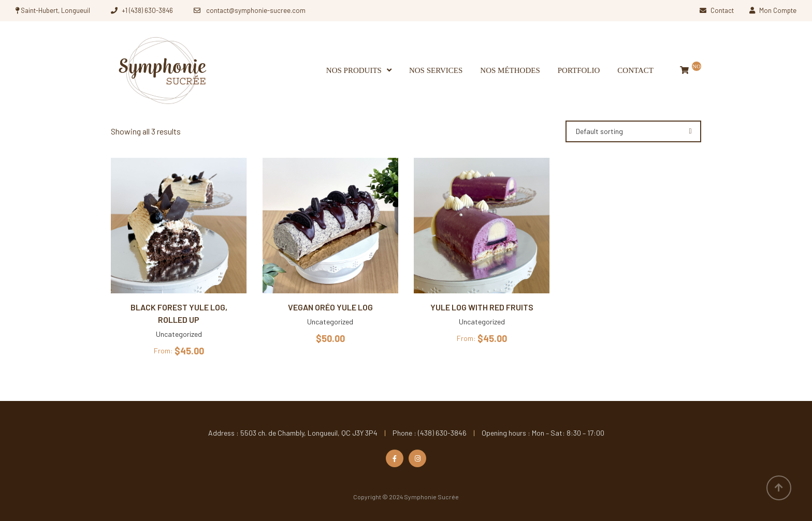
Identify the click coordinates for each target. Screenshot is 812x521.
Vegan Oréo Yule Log (330, 307)
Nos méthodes (510, 70)
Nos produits (354, 70)
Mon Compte (773, 10)
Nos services (436, 70)
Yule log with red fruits (482, 307)
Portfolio (579, 70)
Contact (717, 10)
